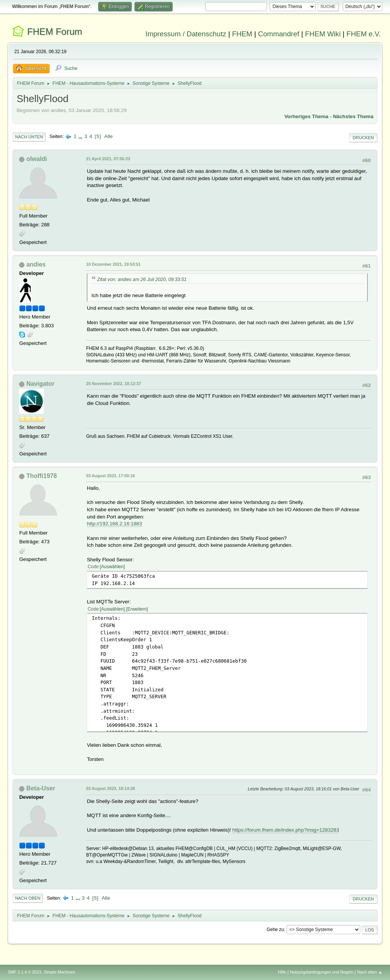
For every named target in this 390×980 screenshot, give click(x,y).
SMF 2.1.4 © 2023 (24, 972)
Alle (108, 136)
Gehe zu (275, 930)
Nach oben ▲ (370, 972)
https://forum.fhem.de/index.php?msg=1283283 (286, 830)
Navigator (40, 384)
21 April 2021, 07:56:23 (108, 159)
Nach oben (28, 898)
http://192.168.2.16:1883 (114, 524)
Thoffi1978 (42, 476)
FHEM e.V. (364, 34)
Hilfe (282, 972)
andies (36, 264)
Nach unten (29, 137)
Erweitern (137, 609)
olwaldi (37, 159)
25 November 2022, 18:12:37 (113, 384)
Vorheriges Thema (306, 116)
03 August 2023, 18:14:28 (110, 788)
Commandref (279, 34)
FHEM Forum (55, 32)
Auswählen (112, 567)
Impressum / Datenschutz (186, 34)
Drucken (363, 138)
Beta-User (41, 788)
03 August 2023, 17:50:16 (110, 476)
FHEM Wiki (323, 34)
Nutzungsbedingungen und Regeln (322, 972)
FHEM (242, 34)
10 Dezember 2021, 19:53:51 (113, 264)
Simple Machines (60, 972)
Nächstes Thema (353, 116)
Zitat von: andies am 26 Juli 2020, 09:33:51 (142, 280)
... (81, 136)
